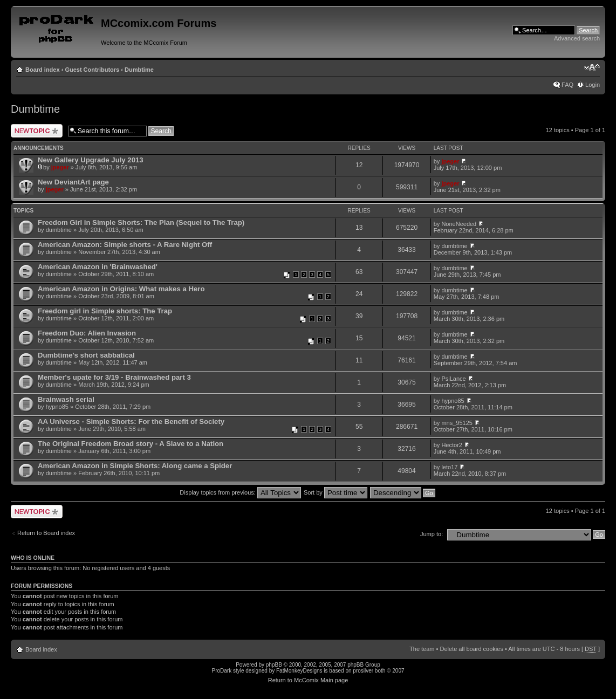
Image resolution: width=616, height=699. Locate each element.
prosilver (363, 671)
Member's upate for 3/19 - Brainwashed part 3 (114, 377)
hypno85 (57, 407)
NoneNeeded (459, 224)
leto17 (449, 467)
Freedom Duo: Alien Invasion (87, 333)
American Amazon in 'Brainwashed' (98, 267)
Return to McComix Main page (308, 680)
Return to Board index (46, 533)
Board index (43, 70)
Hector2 (452, 445)
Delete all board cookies (471, 649)
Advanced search (577, 38)
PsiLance (453, 379)
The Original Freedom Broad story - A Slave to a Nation (131, 444)
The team (422, 649)
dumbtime (59, 230)
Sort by (336, 492)
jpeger (60, 167)
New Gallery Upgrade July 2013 (91, 160)
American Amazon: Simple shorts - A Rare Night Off (125, 245)
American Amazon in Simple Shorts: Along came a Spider (135, 466)
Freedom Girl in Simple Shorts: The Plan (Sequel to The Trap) (141, 222)
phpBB (274, 665)
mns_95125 (457, 423)
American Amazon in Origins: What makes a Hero (121, 289)
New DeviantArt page (73, 182)
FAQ (567, 85)
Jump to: (432, 534)
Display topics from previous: (240, 492)
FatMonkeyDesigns (299, 671)
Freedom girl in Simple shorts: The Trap (105, 311)
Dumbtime (139, 70)
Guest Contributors (92, 70)
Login (593, 85)
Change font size (592, 67)
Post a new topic (37, 131)
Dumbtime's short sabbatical (86, 355)
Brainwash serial (66, 399)
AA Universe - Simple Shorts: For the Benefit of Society (131, 422)
